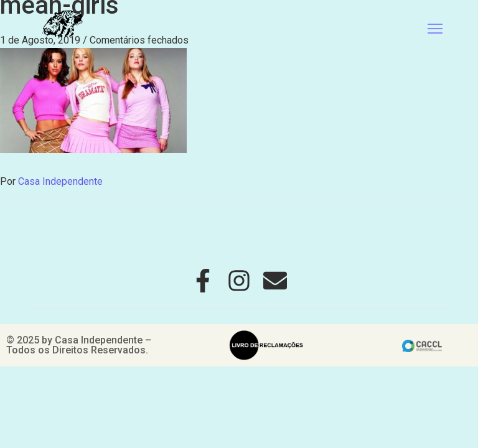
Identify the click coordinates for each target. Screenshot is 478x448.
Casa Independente (60, 181)
